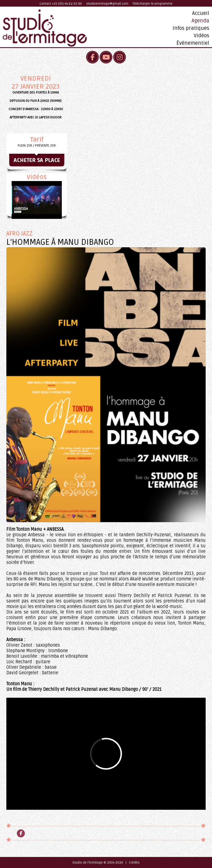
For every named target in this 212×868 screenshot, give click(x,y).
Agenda (200, 21)
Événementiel (193, 43)
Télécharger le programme (153, 4)
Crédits (134, 863)
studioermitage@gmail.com (107, 4)
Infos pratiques (191, 28)
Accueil (201, 13)
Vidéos (202, 36)
